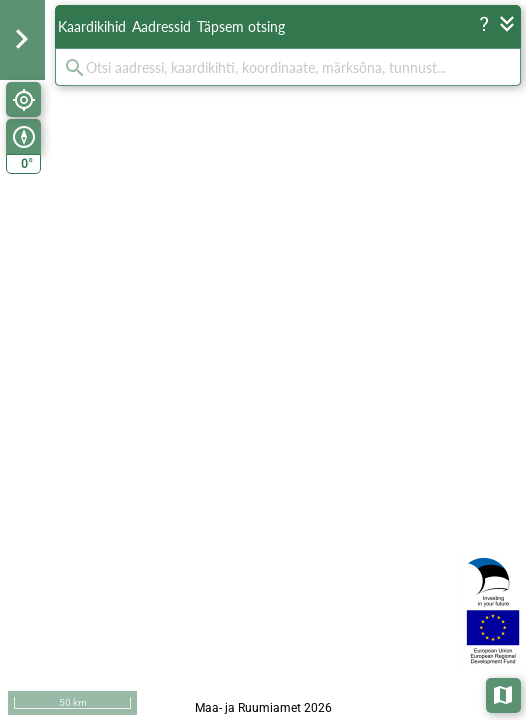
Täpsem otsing (241, 26)
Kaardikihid (92, 26)
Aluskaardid (504, 693)
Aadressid (161, 26)
